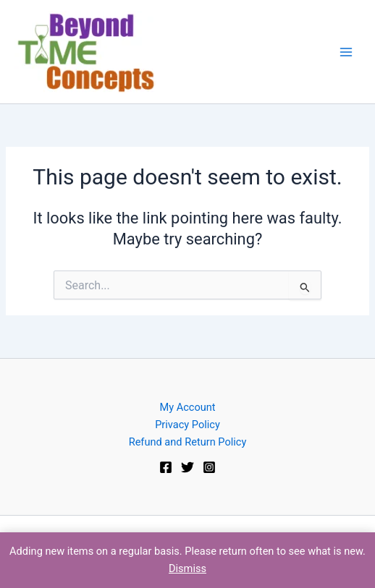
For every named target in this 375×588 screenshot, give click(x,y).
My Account (187, 407)
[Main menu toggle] (346, 51)
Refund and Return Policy (188, 442)
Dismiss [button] (187, 568)
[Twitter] (187, 467)
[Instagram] (209, 467)
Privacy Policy (187, 425)
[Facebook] (166, 467)
